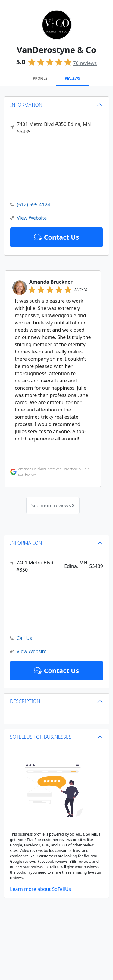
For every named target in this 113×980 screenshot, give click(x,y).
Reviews (72, 78)
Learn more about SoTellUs (40, 889)
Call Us (21, 638)
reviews (85, 63)
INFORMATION (26, 105)
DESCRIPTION (25, 701)
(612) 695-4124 (30, 205)
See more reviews (53, 505)
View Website (28, 218)
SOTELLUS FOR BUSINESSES (41, 737)
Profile (40, 78)
